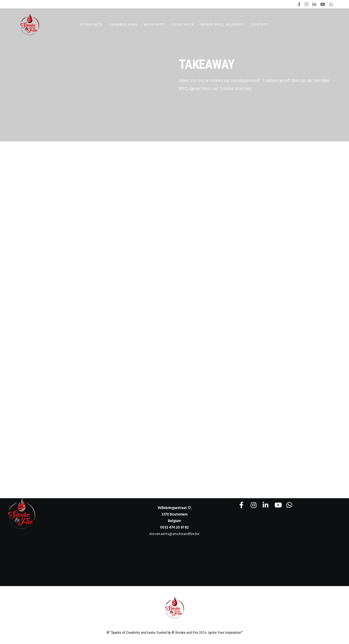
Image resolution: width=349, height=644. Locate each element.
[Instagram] (306, 4)
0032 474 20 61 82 (174, 527)
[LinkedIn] (314, 4)
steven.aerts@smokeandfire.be (174, 534)
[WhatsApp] (331, 4)
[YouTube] (323, 4)
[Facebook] (299, 4)
